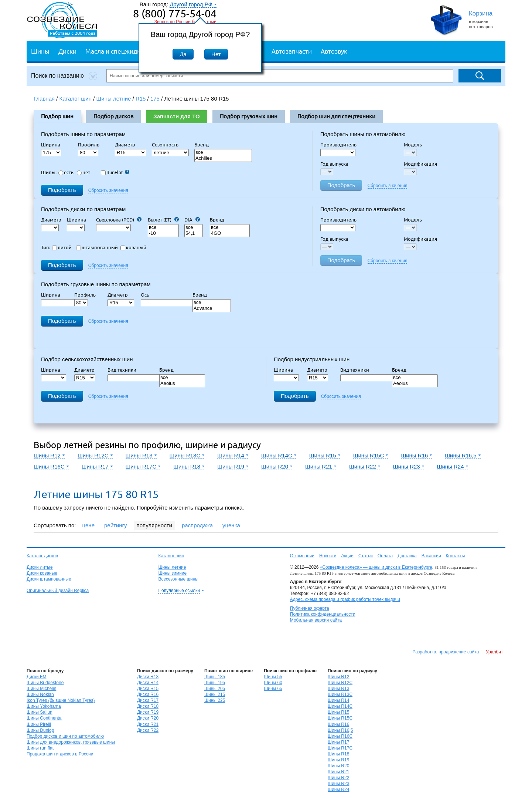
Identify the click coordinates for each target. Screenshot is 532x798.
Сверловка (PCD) (119, 220)
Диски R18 (148, 706)
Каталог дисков (42, 556)
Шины (40, 51)
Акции (347, 556)
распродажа (197, 525)
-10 (163, 234)
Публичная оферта (310, 608)
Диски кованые (42, 573)
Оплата (385, 556)
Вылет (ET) (163, 220)
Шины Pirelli (39, 724)
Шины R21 (338, 772)
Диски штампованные (49, 579)
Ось (147, 295)
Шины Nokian (40, 694)
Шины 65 (273, 689)
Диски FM (36, 677)
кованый (133, 247)
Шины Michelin (41, 689)
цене (88, 525)
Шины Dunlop (40, 730)
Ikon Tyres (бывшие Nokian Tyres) (61, 700)
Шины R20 (338, 766)
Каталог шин (171, 556)
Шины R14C (340, 706)
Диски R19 (148, 712)
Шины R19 (338, 760)
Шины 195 (215, 683)
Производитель (338, 145)
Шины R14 (338, 700)
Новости (328, 556)
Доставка (407, 556)
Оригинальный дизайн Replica (58, 591)
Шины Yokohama (44, 706)
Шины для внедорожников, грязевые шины (71, 742)
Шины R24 (338, 789)
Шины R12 (338, 677)
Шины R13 (338, 689)
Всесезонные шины (178, 579)
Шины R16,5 (340, 730)
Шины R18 (338, 754)
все (223, 153)
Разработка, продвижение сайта (446, 652)
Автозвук (334, 51)
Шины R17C (340, 748)
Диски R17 (148, 700)
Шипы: (49, 172)
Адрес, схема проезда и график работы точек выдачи (345, 599)
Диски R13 (148, 677)
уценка (231, 525)
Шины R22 (338, 778)
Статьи (366, 556)
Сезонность (165, 145)
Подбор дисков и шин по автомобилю (65, 736)
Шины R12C (340, 683)
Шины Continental (45, 718)
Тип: (46, 247)
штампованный (97, 247)
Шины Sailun (40, 712)
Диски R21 (148, 724)
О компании (302, 556)
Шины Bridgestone (45, 683)
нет (83, 172)
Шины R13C (340, 694)
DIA (192, 220)
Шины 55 (273, 677)
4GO (230, 234)
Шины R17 (338, 742)
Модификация (420, 164)
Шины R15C (340, 718)
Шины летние (172, 567)
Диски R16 (148, 694)
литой (62, 247)
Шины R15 (338, 712)
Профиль (91, 145)
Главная (44, 99)
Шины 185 (215, 677)
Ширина (51, 145)
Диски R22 (148, 730)
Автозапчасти (292, 51)
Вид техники (124, 370)
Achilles (223, 158)
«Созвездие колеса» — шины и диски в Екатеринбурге (376, 567)
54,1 (194, 234)
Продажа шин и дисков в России (60, 754)
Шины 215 (215, 694)
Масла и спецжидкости (120, 51)
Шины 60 (273, 683)
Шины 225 (215, 700)
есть (66, 172)
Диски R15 (148, 689)
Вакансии (431, 556)
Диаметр (127, 145)
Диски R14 (148, 683)
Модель (413, 145)
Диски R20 (148, 718)
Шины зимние (172, 573)
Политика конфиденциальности (323, 614)
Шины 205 (215, 689)
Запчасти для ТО (176, 116)
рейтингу (116, 525)
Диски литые (40, 567)
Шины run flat (40, 748)
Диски (67, 51)
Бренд (202, 145)
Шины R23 (338, 784)
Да (183, 54)
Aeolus (182, 384)
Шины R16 (338, 724)
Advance (212, 309)
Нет (216, 54)
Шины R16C (340, 736)
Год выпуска (334, 164)
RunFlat (115, 172)
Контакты (456, 556)
